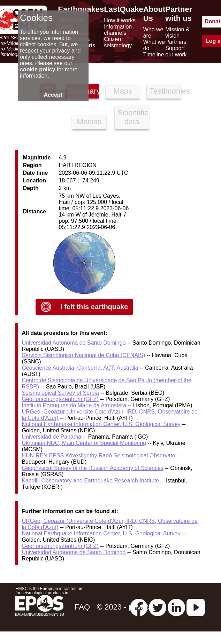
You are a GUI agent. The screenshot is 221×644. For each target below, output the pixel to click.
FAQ (82, 607)
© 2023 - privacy (125, 607)
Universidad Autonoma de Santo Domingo (74, 343)
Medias (89, 122)
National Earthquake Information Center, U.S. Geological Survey (101, 424)
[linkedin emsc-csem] (176, 607)
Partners (176, 42)
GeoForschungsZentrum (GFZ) (60, 399)
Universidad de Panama (51, 437)
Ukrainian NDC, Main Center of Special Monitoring (84, 443)
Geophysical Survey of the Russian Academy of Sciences (92, 468)
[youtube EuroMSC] (196, 607)
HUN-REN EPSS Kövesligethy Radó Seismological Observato (98, 455)
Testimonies (165, 91)
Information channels (118, 30)
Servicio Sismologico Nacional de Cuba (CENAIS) (83, 355)
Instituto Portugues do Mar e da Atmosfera (74, 405)
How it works (120, 20)
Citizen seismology (118, 42)
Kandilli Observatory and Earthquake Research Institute (90, 481)
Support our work (176, 51)
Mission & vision (177, 33)
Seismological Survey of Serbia (60, 393)
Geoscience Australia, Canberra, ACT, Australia (80, 368)
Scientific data (133, 117)
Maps (123, 91)
